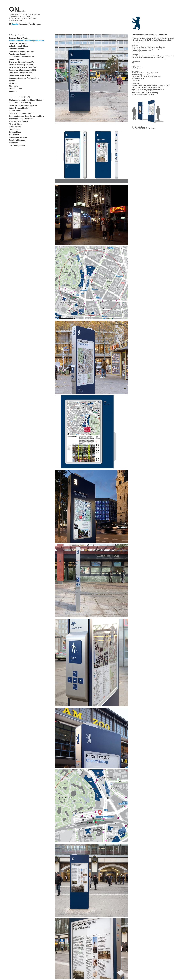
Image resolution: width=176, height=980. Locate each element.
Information (24, 24)
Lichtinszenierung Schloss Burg (23, 105)
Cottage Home (15, 132)
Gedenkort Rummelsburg (20, 103)
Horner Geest (15, 111)
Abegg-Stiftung (16, 124)
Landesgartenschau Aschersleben (24, 78)
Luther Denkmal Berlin (19, 108)
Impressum (40, 24)
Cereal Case (14, 129)
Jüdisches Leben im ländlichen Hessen (26, 100)
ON (17, 9)
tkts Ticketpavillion (17, 145)
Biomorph (13, 86)
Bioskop (13, 83)
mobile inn (14, 143)
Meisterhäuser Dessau (19, 121)
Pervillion (13, 91)
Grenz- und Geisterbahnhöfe (21, 62)
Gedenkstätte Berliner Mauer (21, 57)
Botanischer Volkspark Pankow (23, 67)
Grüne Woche (15, 127)
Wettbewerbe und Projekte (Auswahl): (20, 97)
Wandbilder (14, 59)
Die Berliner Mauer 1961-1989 (22, 51)
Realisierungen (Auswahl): (16, 35)
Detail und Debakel (17, 140)
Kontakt (32, 24)
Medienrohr (14, 135)
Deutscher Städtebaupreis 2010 (23, 70)
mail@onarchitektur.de (16, 20)
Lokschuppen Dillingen (19, 46)
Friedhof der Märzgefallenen (21, 65)
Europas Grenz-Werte (18, 38)
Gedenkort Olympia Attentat (21, 113)
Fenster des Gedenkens (19, 54)
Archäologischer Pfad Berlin (21, 119)
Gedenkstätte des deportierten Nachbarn (27, 116)
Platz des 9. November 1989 (21, 73)
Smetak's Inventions (18, 43)
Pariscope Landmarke (18, 137)
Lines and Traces (16, 49)
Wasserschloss (16, 89)
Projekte (15, 24)
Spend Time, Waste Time (20, 75)
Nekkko (12, 81)
